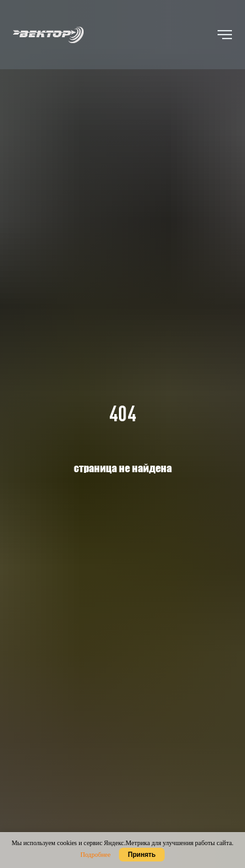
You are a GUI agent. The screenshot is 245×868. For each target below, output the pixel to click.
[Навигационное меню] (225, 35)
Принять (142, 855)
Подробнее (95, 855)
